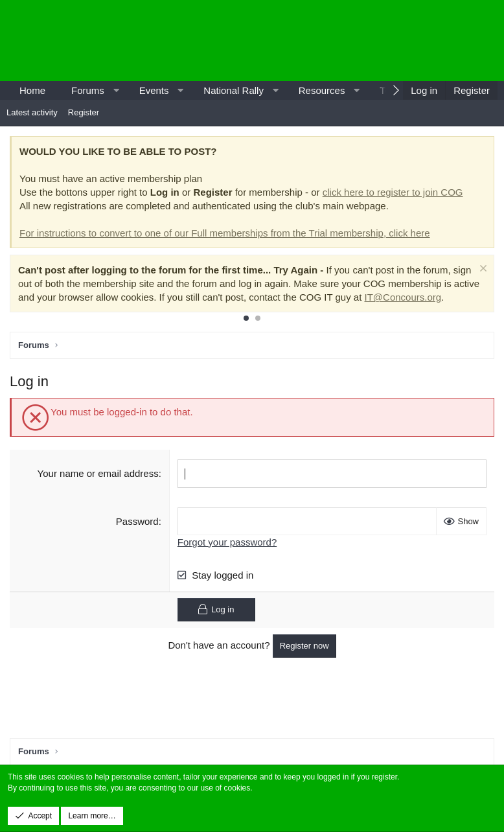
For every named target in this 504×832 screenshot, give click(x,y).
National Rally (234, 90)
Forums (88, 90)
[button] (116, 90)
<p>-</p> (387, 40)
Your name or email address (98, 473)
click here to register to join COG (393, 192)
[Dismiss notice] (482, 270)
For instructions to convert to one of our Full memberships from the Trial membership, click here (225, 233)
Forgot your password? (227, 541)
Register (84, 112)
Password (137, 521)
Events (154, 90)
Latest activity (32, 112)
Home (32, 90)
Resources (322, 90)
